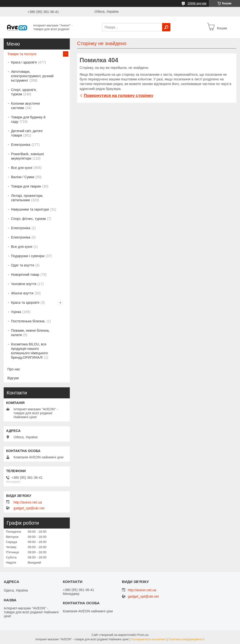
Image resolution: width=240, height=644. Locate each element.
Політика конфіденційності (187, 639)
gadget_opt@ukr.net (29, 508)
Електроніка (21, 145)
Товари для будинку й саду (28, 119)
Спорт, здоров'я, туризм (24, 92)
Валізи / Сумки (23, 177)
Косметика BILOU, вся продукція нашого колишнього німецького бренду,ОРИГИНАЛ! (30, 351)
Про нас (14, 369)
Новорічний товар (25, 275)
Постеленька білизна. (28, 321)
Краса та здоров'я (25, 303)
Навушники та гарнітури (30, 209)
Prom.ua (143, 635)
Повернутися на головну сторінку (119, 95)
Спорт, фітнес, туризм (28, 219)
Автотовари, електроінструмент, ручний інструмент (32, 76)
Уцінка (16, 312)
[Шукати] (166, 27)
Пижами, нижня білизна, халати (30, 333)
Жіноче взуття (22, 293)
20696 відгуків (197, 3)
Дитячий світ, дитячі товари (27, 133)
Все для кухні (22, 168)
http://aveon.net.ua (28, 502)
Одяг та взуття (23, 265)
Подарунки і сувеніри (28, 256)
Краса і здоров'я (24, 62)
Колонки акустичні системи (25, 106)
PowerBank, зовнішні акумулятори (27, 156)
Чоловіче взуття (24, 284)
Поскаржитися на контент (148, 639)
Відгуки (13, 378)
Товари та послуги (22, 54)
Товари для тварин (26, 186)
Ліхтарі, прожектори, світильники (27, 198)
